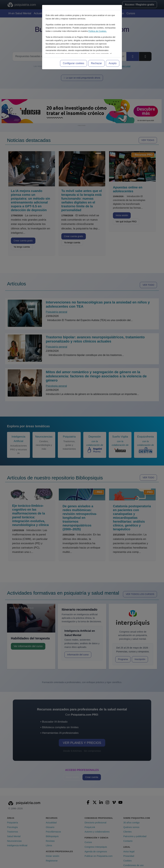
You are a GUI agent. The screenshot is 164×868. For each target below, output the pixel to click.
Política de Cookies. (98, 31)
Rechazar (96, 63)
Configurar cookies (73, 63)
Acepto (113, 63)
